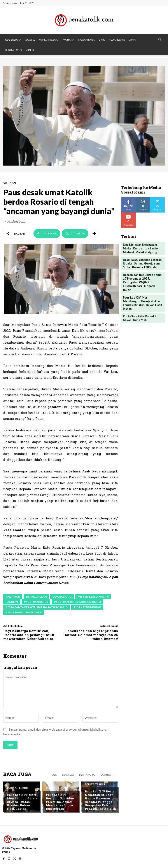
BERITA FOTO (13, 50)
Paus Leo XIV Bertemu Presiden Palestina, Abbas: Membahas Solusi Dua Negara (59, 802)
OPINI (132, 40)
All (54, 775)
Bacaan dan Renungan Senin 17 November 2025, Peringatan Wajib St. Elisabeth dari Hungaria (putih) (142, 282)
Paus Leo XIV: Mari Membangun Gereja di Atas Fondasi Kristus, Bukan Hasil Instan (23, 802)
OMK (102, 40)
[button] (160, 40)
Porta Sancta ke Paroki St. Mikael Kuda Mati (141, 317)
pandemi (12, 602)
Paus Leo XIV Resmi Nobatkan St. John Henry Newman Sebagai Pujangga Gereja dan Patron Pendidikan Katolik (100, 800)
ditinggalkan (36, 597)
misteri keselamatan (93, 597)
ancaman (13, 597)
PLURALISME (117, 40)
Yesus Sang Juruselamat (24, 612)
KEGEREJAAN (13, 40)
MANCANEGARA (49, 40)
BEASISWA (68, 775)
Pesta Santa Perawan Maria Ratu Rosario (37, 607)
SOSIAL (30, 40)
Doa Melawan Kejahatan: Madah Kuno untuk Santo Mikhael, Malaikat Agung (140, 248)
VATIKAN (69, 40)
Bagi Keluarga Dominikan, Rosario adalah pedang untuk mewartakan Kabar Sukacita (29, 635)
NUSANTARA (86, 40)
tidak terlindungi (87, 607)
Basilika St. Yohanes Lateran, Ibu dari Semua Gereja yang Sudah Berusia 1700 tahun (143, 263)
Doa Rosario (62, 597)
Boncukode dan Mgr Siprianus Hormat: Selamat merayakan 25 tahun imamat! (91, 635)
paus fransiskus (36, 602)
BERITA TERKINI (17, 788)
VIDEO (30, 50)
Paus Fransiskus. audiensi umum (77, 602)
